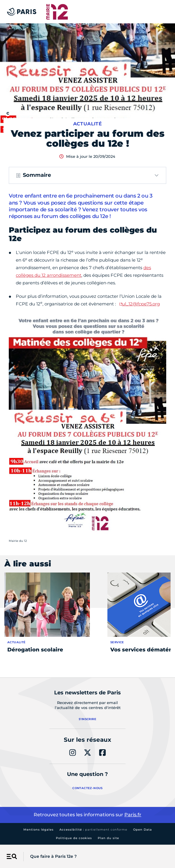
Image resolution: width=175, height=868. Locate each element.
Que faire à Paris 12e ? (53, 856)
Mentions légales (38, 830)
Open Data (143, 830)
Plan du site (108, 838)
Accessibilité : (93, 830)
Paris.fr (133, 815)
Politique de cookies (74, 838)
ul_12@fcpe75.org (141, 304)
